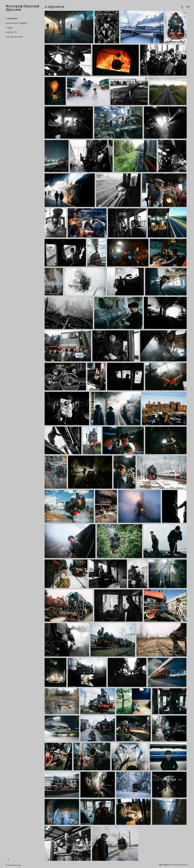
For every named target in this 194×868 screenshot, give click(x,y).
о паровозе (12, 18)
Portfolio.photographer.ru (179, 865)
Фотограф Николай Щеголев (23, 8)
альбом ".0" (11, 32)
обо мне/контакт (14, 37)
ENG (188, 7)
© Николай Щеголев (13, 865)
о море (9, 28)
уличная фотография (16, 23)
